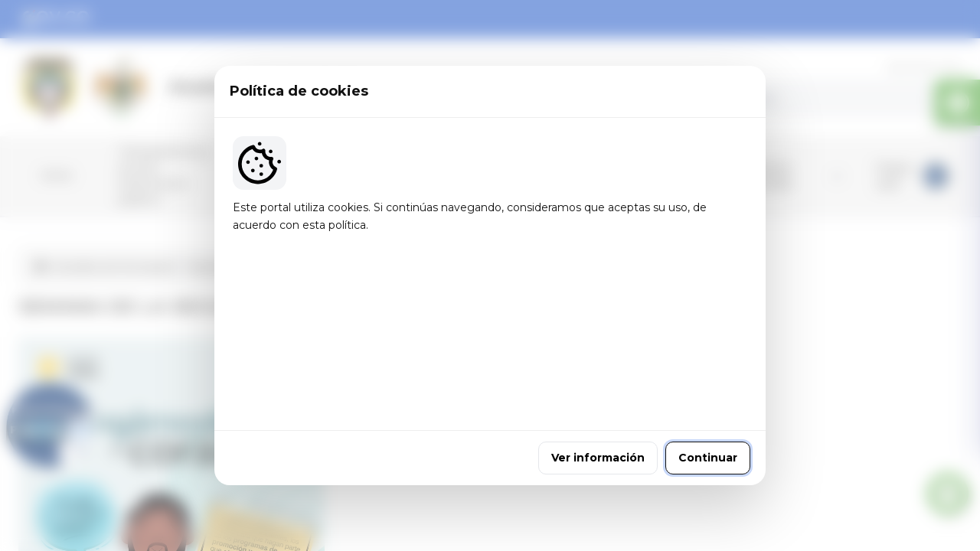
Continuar (708, 377)
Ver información (598, 377)
